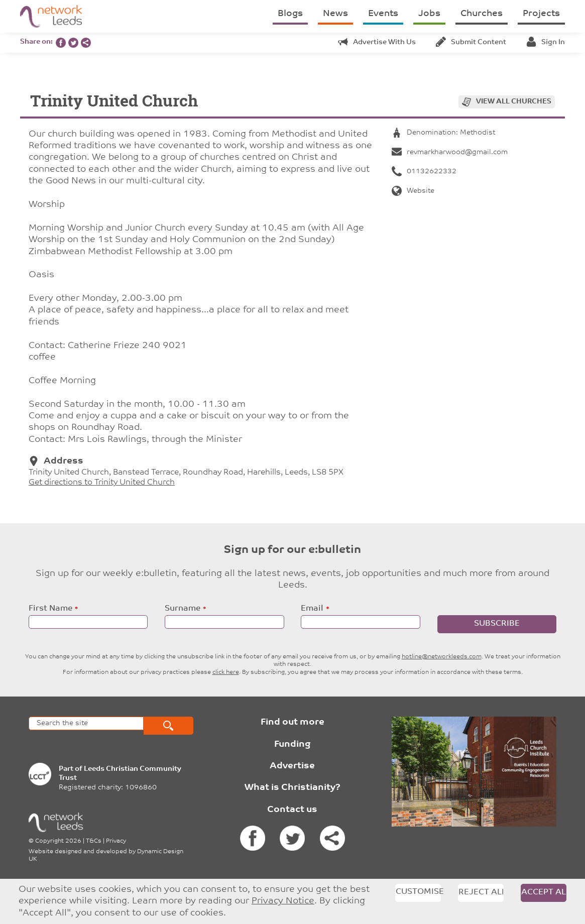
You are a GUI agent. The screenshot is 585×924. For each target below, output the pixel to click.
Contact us (292, 810)
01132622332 (424, 171)
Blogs (290, 14)
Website (413, 191)
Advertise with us (377, 42)
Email (312, 609)
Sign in (546, 42)
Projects (541, 14)
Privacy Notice (283, 901)
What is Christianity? (292, 788)
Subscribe (497, 624)
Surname (183, 609)
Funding (292, 744)
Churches (482, 14)
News (335, 14)
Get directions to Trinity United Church (102, 483)
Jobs (429, 14)
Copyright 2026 (58, 841)
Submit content (471, 42)
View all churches (514, 102)
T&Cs (94, 841)
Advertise (292, 766)
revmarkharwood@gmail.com (450, 152)
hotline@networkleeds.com (442, 657)
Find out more (292, 722)
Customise (418, 892)
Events (383, 14)
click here (226, 672)
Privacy (116, 841)
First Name (50, 609)
